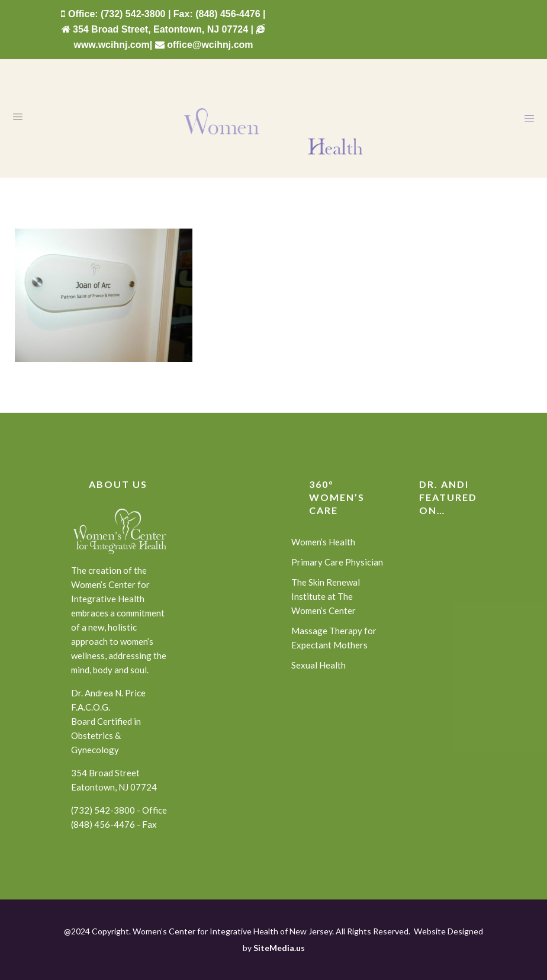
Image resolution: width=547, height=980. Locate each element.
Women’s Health (323, 542)
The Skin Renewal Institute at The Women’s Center (326, 596)
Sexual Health (318, 665)
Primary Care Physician (337, 562)
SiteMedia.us (279, 948)
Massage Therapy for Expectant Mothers (334, 638)
